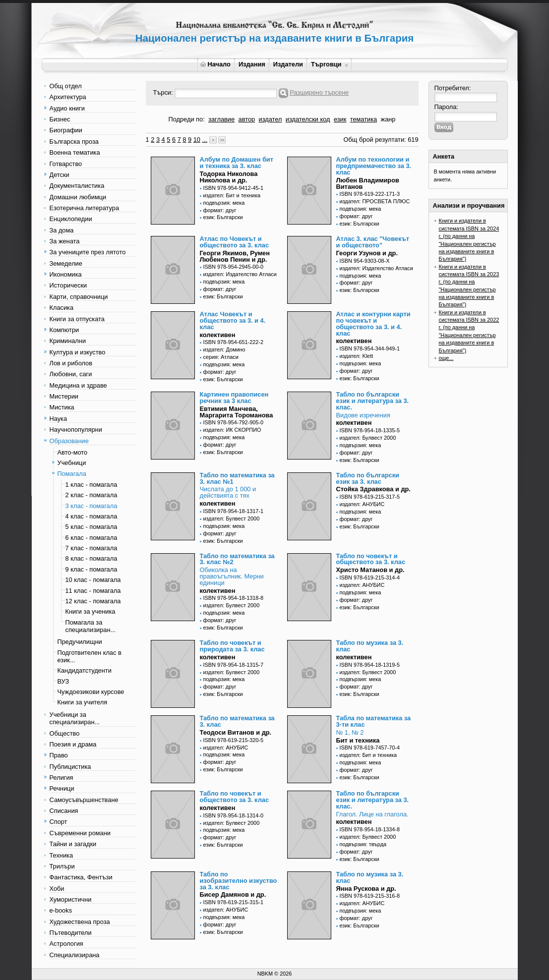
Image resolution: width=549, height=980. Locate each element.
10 (197, 140)
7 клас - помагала (91, 548)
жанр (388, 119)
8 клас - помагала (91, 558)
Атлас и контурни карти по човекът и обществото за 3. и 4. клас (373, 323)
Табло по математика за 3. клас (237, 721)
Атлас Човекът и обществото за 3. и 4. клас (233, 320)
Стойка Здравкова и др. (373, 489)
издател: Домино (224, 349)
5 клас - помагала (91, 527)
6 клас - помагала (91, 538)
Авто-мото (73, 452)
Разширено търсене (319, 92)
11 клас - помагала (93, 591)
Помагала (72, 474)
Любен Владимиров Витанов (368, 183)
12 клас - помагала (93, 601)
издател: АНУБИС (362, 504)
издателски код (308, 119)
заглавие (221, 119)
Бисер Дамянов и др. (233, 894)
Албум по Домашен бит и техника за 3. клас (237, 163)
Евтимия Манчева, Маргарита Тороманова (237, 412)
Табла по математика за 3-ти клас (374, 721)
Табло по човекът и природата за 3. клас (232, 646)
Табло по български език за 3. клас (368, 478)
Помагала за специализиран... (91, 626)
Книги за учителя (83, 702)
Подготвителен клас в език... (90, 656)
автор (247, 119)
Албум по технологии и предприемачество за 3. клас (374, 166)
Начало (215, 64)
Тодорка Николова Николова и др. (229, 177)
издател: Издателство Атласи (240, 274)
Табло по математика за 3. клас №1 (237, 478)
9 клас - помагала (91, 569)
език (340, 119)
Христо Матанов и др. (370, 570)
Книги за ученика (91, 611)
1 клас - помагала (91, 485)
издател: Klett (357, 356)
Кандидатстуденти (85, 670)
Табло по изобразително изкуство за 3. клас (239, 881)
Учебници (72, 463)
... (205, 140)
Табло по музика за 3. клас (370, 646)
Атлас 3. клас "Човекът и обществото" (373, 242)
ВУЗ (63, 681)
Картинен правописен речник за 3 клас (234, 398)
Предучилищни (80, 642)
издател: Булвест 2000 (368, 438)
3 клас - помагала (91, 506)
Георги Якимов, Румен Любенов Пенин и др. (235, 256)
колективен (218, 335)
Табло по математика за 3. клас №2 (237, 559)
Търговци (330, 64)
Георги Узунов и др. (367, 253)
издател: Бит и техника (232, 195)
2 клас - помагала (91, 495)
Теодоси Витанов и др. (236, 732)
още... (446, 358)
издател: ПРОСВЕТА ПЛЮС (375, 201)
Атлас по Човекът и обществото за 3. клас (235, 242)
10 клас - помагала (93, 580)
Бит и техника (358, 740)
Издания (252, 64)
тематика (364, 119)
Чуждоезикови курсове (91, 692)
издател (271, 119)
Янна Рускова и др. (366, 889)
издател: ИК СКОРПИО (232, 430)
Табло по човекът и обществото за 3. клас (371, 559)
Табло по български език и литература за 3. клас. (373, 401)
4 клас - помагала (91, 516)
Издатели (288, 64)
